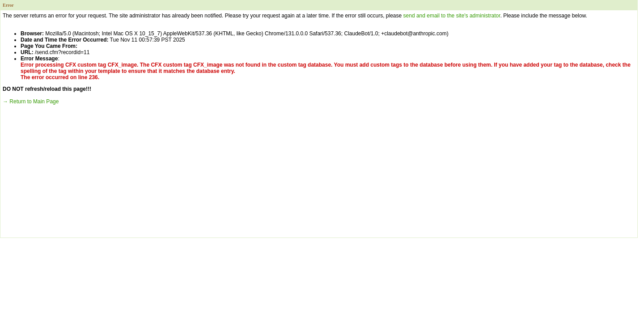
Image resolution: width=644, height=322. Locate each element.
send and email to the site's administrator (452, 16)
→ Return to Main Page (31, 102)
